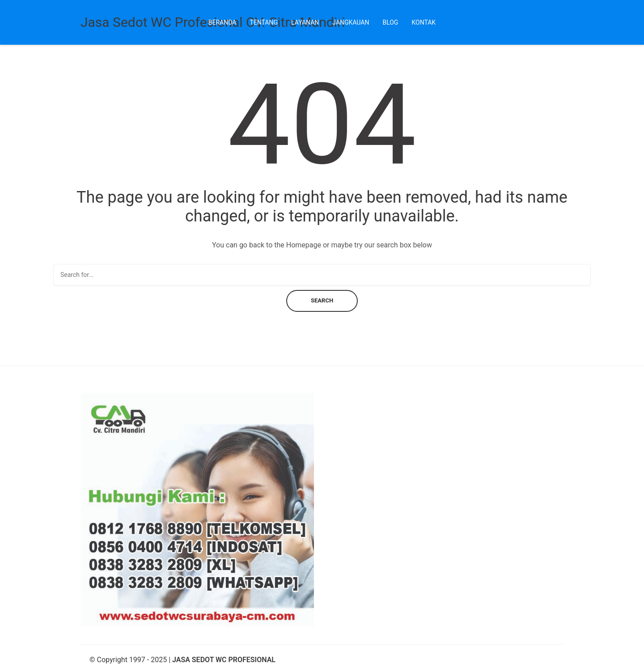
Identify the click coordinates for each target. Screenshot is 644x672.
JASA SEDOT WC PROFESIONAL (224, 660)
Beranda (222, 22)
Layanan (305, 22)
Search (322, 300)
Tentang (264, 22)
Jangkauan (351, 22)
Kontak (424, 22)
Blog (390, 22)
